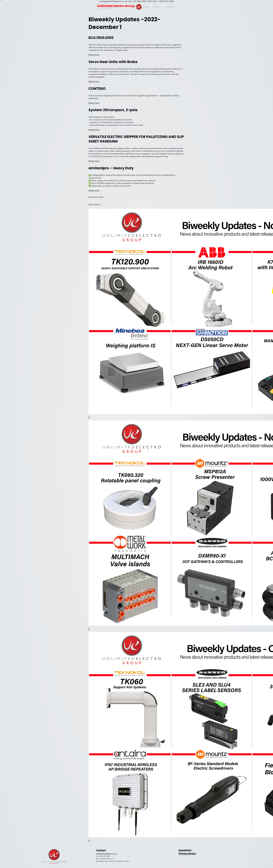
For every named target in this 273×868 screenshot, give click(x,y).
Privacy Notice (187, 854)
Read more (94, 55)
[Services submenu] (161, 7)
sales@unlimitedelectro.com (106, 854)
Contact (101, 850)
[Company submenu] (175, 7)
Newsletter (185, 850)
